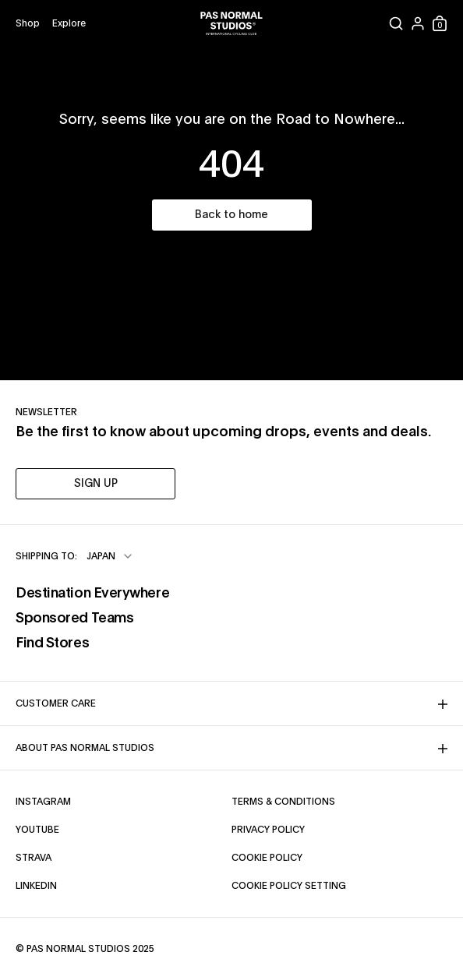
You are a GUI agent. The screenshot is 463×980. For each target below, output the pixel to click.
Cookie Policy (267, 858)
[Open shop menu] (28, 23)
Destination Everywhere (92, 594)
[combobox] (110, 556)
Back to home (231, 215)
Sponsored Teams (74, 619)
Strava (34, 858)
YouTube (37, 830)
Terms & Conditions (283, 802)
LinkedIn (36, 886)
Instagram (43, 802)
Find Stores (52, 643)
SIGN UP (96, 484)
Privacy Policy (268, 830)
